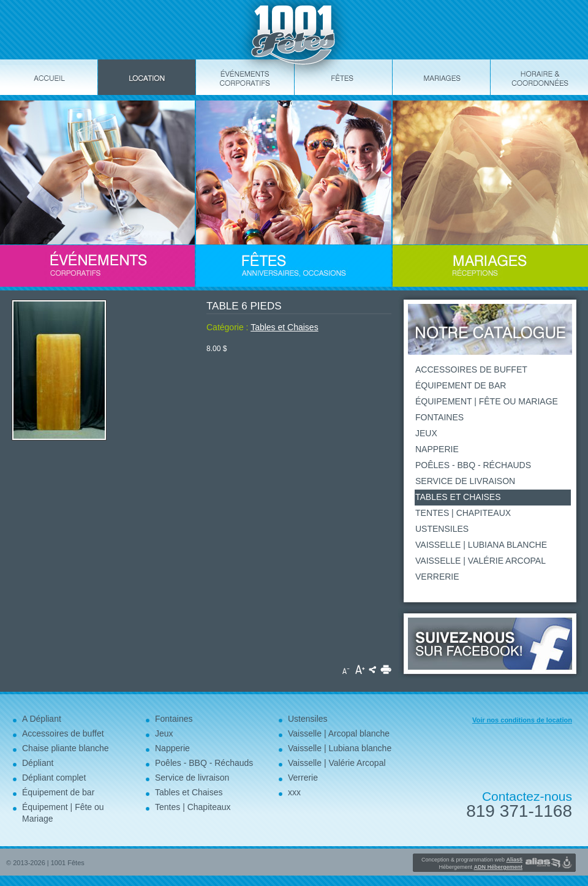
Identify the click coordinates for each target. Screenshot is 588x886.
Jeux (426, 433)
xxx (294, 792)
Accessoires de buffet (471, 369)
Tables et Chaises (285, 327)
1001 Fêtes (68, 863)
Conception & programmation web (472, 860)
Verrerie (437, 577)
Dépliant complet (54, 778)
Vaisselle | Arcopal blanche (339, 733)
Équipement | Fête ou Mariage (487, 401)
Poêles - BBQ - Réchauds (473, 465)
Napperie (437, 449)
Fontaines (439, 417)
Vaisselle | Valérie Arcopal (481, 561)
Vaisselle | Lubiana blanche (481, 545)
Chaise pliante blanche (66, 748)
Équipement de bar (461, 385)
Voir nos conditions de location (522, 720)
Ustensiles (442, 529)
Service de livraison (465, 481)
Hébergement (481, 867)
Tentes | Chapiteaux (463, 513)
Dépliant (38, 763)
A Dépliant (42, 719)
